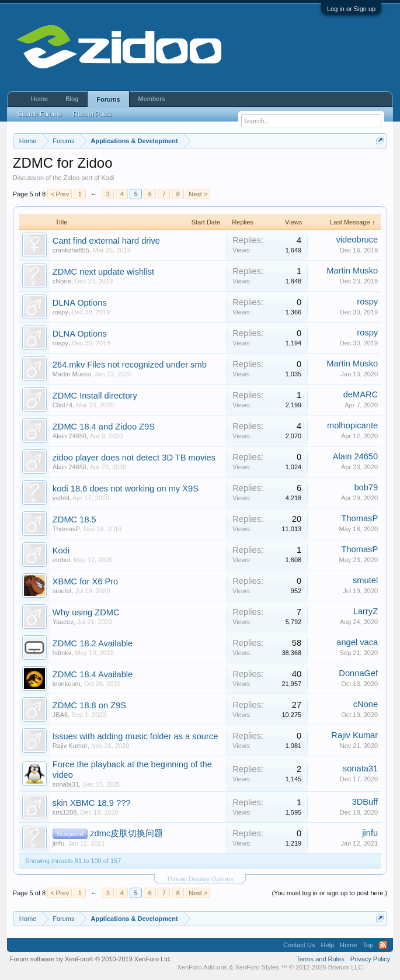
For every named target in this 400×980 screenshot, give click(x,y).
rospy (60, 312)
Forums (108, 99)
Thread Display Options (200, 879)
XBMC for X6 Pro (85, 581)
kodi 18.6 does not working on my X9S (126, 489)
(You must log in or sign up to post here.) (329, 893)
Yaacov (63, 622)
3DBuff (365, 802)
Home (39, 99)
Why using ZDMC (86, 612)
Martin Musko (352, 271)
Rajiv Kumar (70, 746)
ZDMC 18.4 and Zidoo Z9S (104, 427)
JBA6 (60, 715)
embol (61, 560)
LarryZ (366, 611)
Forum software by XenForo (91, 959)
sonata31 (66, 784)
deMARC (361, 394)
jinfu (58, 843)
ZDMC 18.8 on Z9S (89, 705)
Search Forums (39, 114)
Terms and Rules (320, 959)
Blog (72, 99)
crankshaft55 (71, 250)
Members (152, 99)
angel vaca (357, 642)
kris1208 (65, 812)
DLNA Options (80, 303)
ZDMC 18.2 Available (93, 643)
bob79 (366, 487)
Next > (198, 194)
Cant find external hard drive (106, 241)
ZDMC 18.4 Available (93, 674)
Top (368, 945)
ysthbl (61, 498)
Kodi (61, 550)
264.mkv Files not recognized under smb (130, 365)
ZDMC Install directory (95, 396)
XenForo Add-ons (202, 967)
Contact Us (299, 945)
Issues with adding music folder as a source (135, 736)
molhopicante (352, 425)
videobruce (357, 240)
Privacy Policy (370, 959)
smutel (62, 591)
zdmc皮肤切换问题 (126, 833)
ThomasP (66, 529)
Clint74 (62, 405)
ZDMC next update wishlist (103, 272)
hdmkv (62, 653)
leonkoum (67, 684)
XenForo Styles (257, 967)
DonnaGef (358, 673)
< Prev (60, 194)
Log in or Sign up (351, 9)
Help (327, 945)
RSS (383, 945)
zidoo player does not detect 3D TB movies (134, 458)
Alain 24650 (69, 436)
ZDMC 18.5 (74, 520)
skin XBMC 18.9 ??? (92, 803)
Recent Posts (92, 114)
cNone (62, 281)
